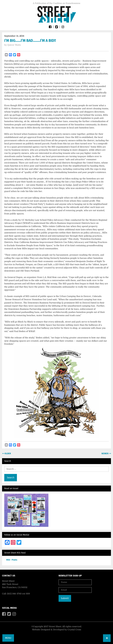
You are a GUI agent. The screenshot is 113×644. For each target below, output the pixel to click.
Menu (8, 638)
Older (8, 454)
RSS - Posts (12, 560)
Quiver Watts (14, 45)
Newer (105, 454)
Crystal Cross (74, 630)
